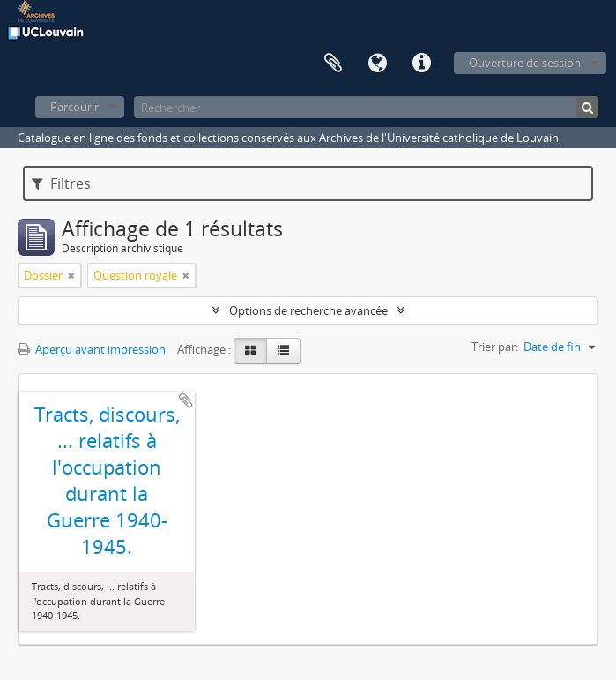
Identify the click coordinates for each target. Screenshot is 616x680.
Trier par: (495, 347)
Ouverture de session (525, 63)
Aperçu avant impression (92, 349)
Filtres (61, 183)
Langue (377, 64)
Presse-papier (333, 64)
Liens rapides (421, 64)
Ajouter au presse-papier (186, 400)
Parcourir (74, 107)
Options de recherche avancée (308, 310)
